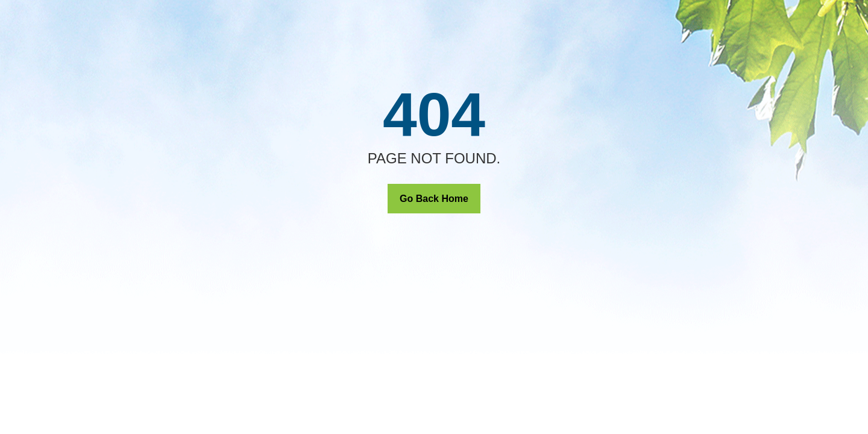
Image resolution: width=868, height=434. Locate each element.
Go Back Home (434, 199)
